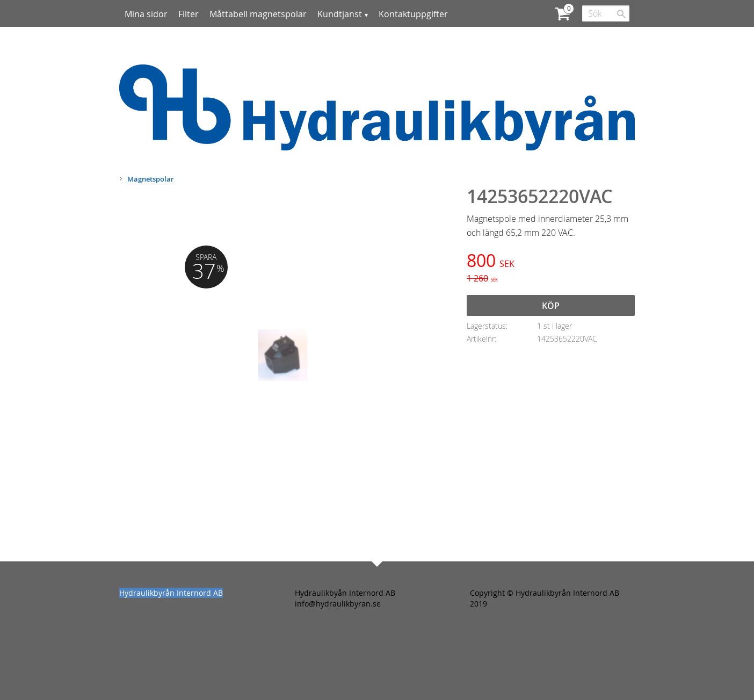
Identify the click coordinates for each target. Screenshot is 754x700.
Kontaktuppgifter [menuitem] (413, 14)
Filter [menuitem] (189, 14)
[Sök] (621, 14)
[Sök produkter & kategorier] (606, 13)
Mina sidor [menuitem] (146, 14)
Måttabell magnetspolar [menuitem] (258, 14)
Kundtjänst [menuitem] (340, 14)
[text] (551, 262)
